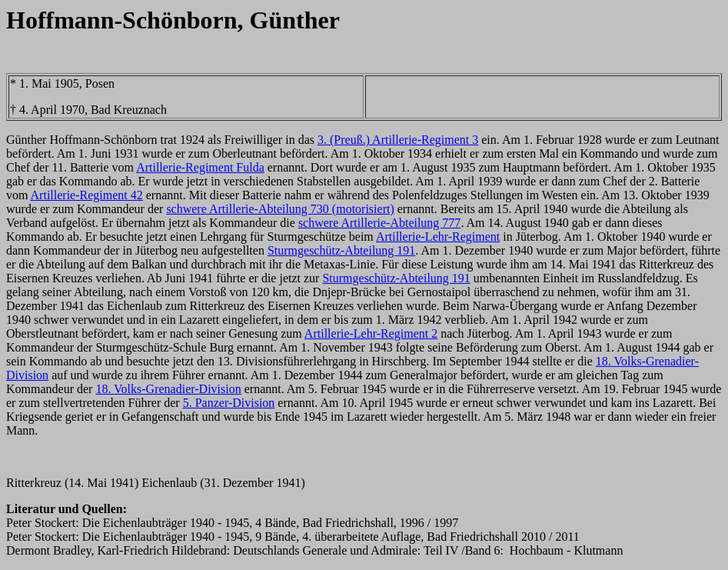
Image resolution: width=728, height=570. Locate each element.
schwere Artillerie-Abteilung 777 (380, 223)
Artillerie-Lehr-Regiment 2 (371, 333)
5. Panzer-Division (229, 403)
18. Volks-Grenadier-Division (168, 389)
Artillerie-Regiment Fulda (200, 167)
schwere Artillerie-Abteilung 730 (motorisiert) (280, 209)
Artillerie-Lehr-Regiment (438, 237)
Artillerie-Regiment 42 (87, 195)
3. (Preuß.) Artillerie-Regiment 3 (398, 140)
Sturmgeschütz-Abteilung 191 (341, 250)
